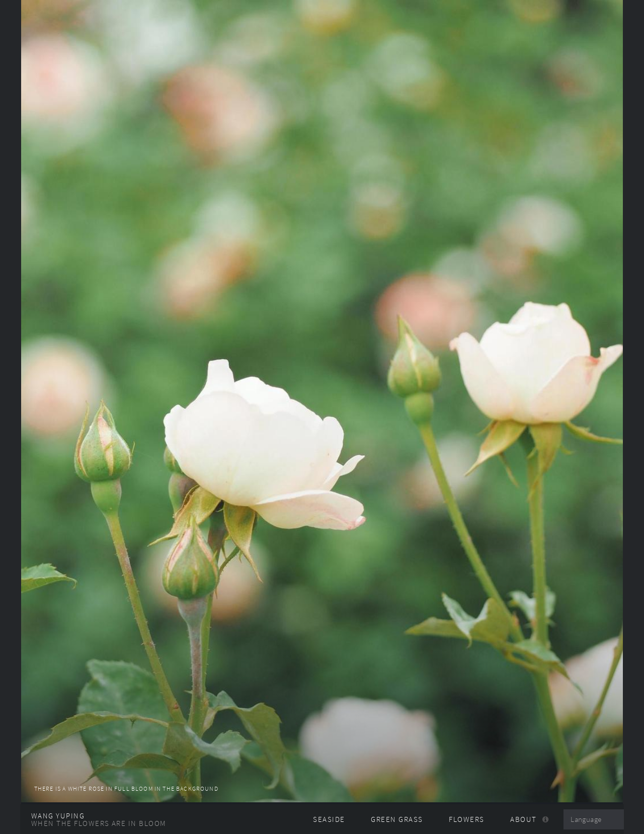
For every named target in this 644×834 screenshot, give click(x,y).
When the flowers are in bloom (99, 823)
